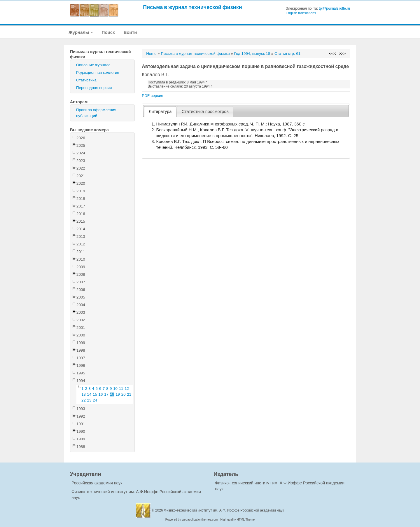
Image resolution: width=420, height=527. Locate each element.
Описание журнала (93, 65)
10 (115, 389)
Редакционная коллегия (98, 73)
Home (151, 54)
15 (95, 394)
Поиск (108, 32)
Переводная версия (94, 88)
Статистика (86, 80)
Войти (130, 32)
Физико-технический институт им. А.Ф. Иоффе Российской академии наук (224, 510)
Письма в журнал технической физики (192, 7)
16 (101, 394)
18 (112, 394)
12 (127, 389)
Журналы (81, 32)
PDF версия (152, 96)
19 (118, 394)
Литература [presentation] (160, 111)
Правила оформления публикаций (96, 113)
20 (124, 394)
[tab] (160, 112)
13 (84, 394)
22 (84, 400)
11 (121, 389)
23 (89, 400)
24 (95, 400)
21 (129, 394)
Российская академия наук (97, 483)
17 (106, 394)
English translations (301, 13)
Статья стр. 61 (287, 54)
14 (89, 394)
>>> (342, 54)
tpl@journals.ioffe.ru (334, 8)
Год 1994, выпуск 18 (252, 54)
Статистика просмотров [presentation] (205, 111)
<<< (332, 54)
